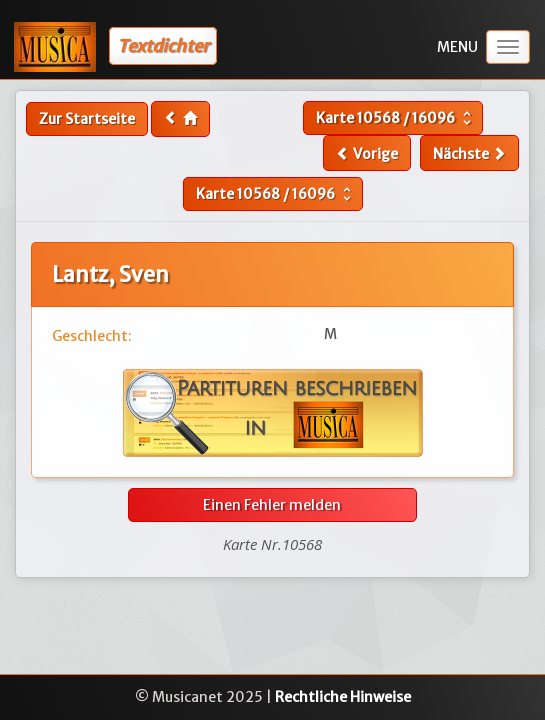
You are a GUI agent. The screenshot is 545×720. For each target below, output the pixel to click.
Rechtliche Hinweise (343, 697)
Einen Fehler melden (272, 505)
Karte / (396, 118)
